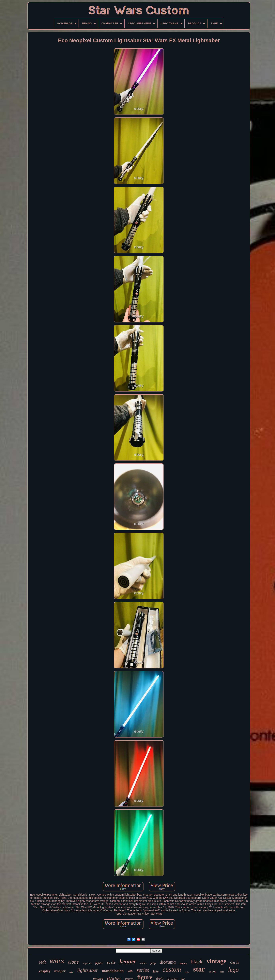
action (213, 971)
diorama (168, 962)
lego (233, 970)
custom (172, 970)
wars (57, 961)
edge (71, 972)
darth (234, 962)
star (199, 969)
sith (130, 971)
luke (156, 971)
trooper (60, 971)
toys (222, 972)
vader (143, 963)
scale (111, 962)
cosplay (45, 971)
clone (73, 962)
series (143, 970)
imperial (87, 963)
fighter (99, 963)
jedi (43, 962)
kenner (128, 961)
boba (187, 972)
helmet (183, 964)
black (197, 962)
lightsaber (88, 970)
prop (153, 963)
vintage (216, 961)
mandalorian (113, 971)
